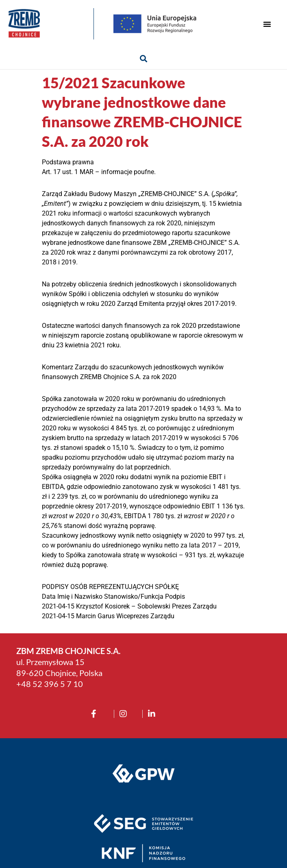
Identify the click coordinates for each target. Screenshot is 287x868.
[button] (267, 24)
